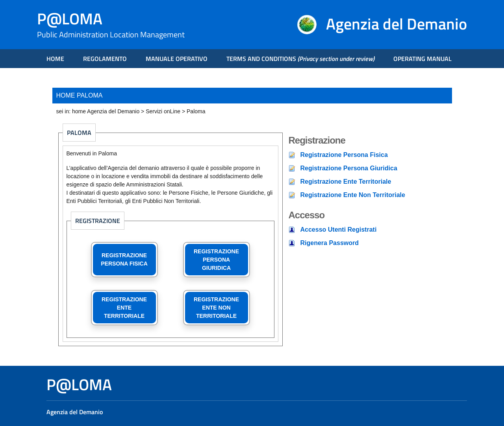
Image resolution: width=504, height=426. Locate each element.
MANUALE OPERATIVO (177, 59)
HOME (55, 59)
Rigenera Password (330, 243)
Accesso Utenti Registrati (339, 230)
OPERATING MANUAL (422, 59)
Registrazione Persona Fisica (344, 155)
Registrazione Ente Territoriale (346, 182)
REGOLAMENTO (105, 59)
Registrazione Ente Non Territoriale (353, 195)
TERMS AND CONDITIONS (300, 59)
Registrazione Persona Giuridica (349, 168)
